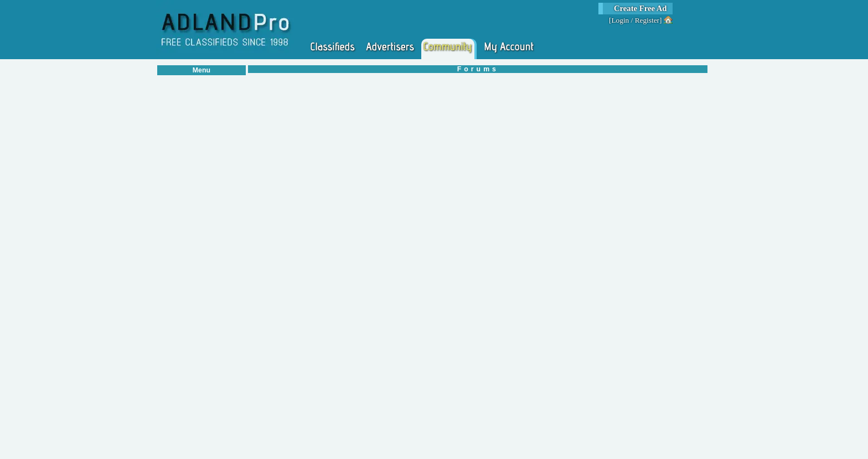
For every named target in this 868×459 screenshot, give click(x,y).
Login (620, 20)
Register (647, 20)
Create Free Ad (640, 8)
